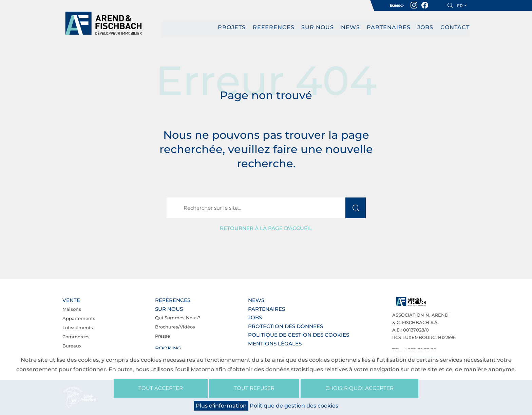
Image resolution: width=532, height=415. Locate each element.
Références (173, 300)
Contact (455, 27)
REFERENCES (274, 27)
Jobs (426, 27)
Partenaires (389, 27)
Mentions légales (275, 343)
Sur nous (318, 27)
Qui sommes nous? (178, 318)
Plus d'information (221, 406)
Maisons (72, 309)
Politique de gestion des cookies (299, 335)
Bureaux (72, 345)
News (350, 27)
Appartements (79, 318)
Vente (71, 300)
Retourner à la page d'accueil (266, 228)
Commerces (76, 336)
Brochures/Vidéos (175, 327)
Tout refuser (254, 388)
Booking (168, 348)
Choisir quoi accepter (359, 388)
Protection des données (286, 326)
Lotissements (78, 327)
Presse (163, 336)
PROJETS (232, 27)
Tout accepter (161, 388)
